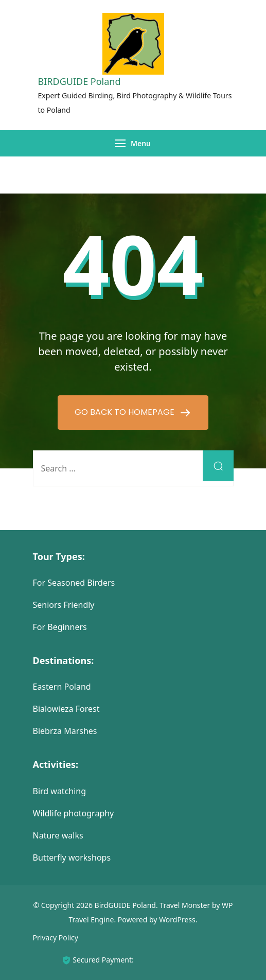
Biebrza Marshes (65, 731)
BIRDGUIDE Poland (79, 81)
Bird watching (60, 791)
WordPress (177, 920)
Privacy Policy (56, 938)
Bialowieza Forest (66, 709)
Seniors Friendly (64, 605)
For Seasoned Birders (74, 583)
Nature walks (58, 835)
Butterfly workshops (72, 857)
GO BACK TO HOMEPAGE (126, 412)
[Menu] (120, 143)
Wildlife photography (74, 813)
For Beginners (60, 627)
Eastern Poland (62, 687)
